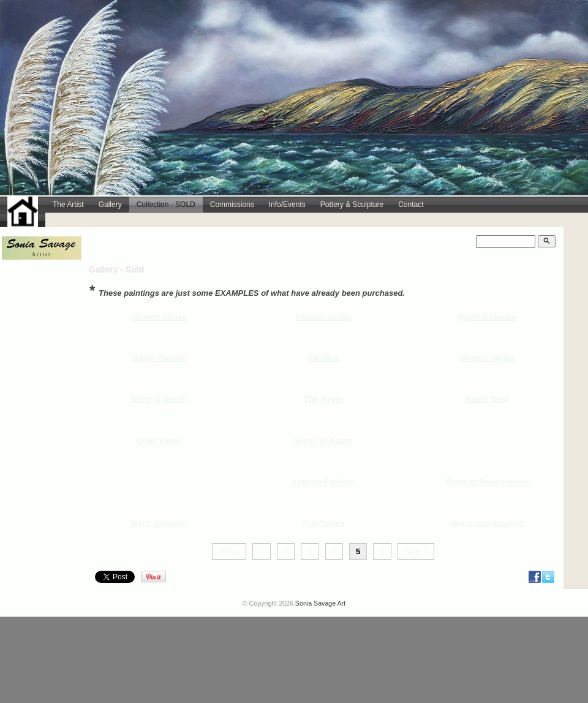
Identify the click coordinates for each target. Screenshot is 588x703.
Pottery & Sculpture (352, 205)
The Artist (68, 205)
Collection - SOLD (166, 205)
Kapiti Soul (487, 399)
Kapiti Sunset (159, 358)
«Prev (229, 551)
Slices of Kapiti (323, 441)
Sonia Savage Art (320, 603)
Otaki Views (159, 441)
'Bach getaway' (159, 523)
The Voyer (323, 399)
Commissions (232, 205)
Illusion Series (159, 317)
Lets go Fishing (323, 482)
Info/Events (287, 205)
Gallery (110, 205)
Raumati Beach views (487, 482)
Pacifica (323, 358)
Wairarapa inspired (488, 523)
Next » (416, 551)
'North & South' (159, 399)
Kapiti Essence (487, 317)
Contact (411, 205)
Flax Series (323, 523)
